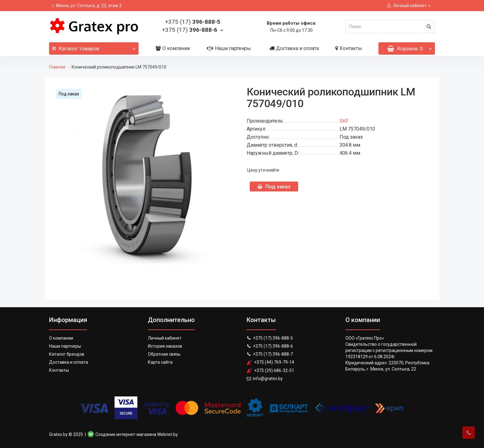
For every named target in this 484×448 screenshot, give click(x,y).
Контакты (349, 48)
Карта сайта (160, 362)
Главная (57, 67)
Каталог (94, 47)
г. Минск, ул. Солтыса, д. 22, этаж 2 (87, 6)
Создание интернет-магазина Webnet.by (137, 434)
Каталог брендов (67, 354)
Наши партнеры (65, 346)
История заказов (165, 346)
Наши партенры (229, 48)
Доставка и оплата (294, 48)
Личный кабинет (165, 338)
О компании (173, 48)
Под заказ (274, 186)
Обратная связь (164, 354)
